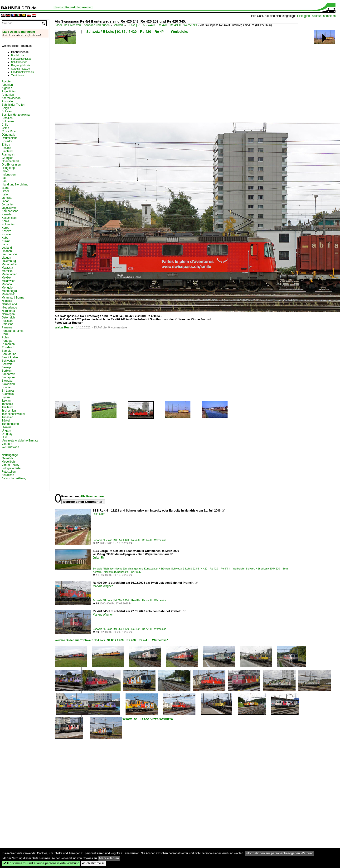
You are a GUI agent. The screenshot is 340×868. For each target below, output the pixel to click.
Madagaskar (10, 264)
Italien (5, 194)
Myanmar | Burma (13, 298)
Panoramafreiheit (12, 331)
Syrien (6, 397)
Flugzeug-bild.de (21, 65)
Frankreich (8, 155)
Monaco (7, 284)
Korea (5, 228)
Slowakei (7, 381)
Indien (6, 171)
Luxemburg (9, 261)
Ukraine (7, 427)
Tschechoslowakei (13, 414)
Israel (5, 191)
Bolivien (7, 111)
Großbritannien (11, 165)
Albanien (7, 85)
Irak (4, 178)
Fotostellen (9, 472)
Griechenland (10, 161)
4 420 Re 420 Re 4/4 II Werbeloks (173, 25)
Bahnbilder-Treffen (13, 105)
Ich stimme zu (93, 863)
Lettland (7, 248)
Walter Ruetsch (65, 327)
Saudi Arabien (11, 357)
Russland (8, 347)
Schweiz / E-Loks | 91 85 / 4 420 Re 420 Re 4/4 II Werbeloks (137, 32)
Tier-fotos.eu (18, 75)
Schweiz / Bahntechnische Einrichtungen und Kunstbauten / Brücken (131, 569)
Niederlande (9, 308)
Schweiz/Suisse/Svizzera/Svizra (147, 719)
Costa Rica (9, 131)
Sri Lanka (8, 391)
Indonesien (9, 175)
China (5, 128)
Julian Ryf (99, 558)
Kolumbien (8, 224)
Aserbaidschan (11, 98)
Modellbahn (9, 462)
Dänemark (8, 135)
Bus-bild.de (17, 55)
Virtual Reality (10, 465)
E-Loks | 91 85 (136, 25)
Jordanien (8, 204)
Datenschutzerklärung (14, 478)
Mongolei (7, 288)
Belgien (6, 108)
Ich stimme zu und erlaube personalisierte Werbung (41, 863)
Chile (5, 125)
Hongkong (8, 168)
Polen (5, 337)
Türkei (6, 421)
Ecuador (7, 141)
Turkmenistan (10, 424)
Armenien (8, 95)
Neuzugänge (10, 455)
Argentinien (9, 91)
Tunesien (7, 417)
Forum (59, 7)
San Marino (9, 354)
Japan (6, 201)
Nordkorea (8, 311)
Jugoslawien (10, 208)
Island (5, 188)
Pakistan (7, 321)
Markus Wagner (103, 586)
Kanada (7, 214)
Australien (8, 101)
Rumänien (8, 344)
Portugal (7, 341)
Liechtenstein (10, 254)
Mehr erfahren (109, 858)
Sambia (7, 351)
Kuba (5, 238)
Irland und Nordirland (15, 185)
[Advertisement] (149, 80)
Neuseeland (9, 304)
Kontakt (70, 7)
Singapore (8, 377)
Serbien (7, 371)
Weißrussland (10, 447)
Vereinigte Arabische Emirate (20, 441)
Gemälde (7, 458)
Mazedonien (9, 274)
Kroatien (7, 234)
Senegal (7, 367)
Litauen (6, 258)
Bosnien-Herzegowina (16, 115)
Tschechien (9, 411)
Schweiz (118, 25)
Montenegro (9, 291)
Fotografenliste (11, 468)
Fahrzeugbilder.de (21, 59)
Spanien (7, 387)
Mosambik (8, 294)
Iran (4, 181)
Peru (5, 334)
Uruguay (7, 434)
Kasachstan (9, 218)
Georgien (7, 158)
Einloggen (304, 16)
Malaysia (7, 268)
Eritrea (6, 145)
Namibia (7, 301)
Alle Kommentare (92, 496)
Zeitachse (8, 475)
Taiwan (6, 401)
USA (5, 437)
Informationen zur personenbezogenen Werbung (279, 853)
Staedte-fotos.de (20, 69)
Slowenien (8, 384)
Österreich (8, 318)
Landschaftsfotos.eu (22, 72)
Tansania (7, 404)
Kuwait (6, 241)
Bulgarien (8, 121)
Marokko (7, 271)
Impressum (84, 7)
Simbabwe (8, 374)
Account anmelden (324, 16)
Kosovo (6, 231)
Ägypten (7, 81)
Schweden (8, 361)
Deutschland (10, 138)
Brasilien (7, 118)
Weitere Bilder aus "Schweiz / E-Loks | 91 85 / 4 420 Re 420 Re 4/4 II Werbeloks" (111, 640)
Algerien (7, 88)
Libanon (7, 251)
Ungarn (6, 431)
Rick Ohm (99, 514)
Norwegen (8, 314)
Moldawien (8, 281)
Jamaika (7, 198)
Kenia (5, 221)
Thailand (7, 407)
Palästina (7, 324)
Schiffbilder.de (19, 62)
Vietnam (7, 444)
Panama (7, 327)
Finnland (7, 151)
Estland (6, 148)
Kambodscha (10, 211)
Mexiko (6, 278)
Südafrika (8, 394)
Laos (5, 244)
